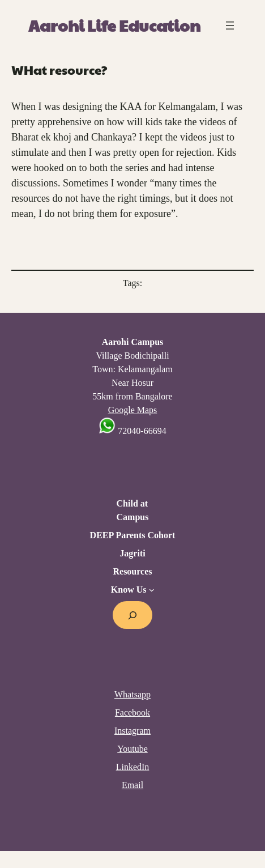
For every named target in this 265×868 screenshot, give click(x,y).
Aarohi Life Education (114, 25)
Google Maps (133, 410)
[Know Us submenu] (152, 590)
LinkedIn (133, 767)
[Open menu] (230, 25)
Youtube (132, 749)
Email (132, 785)
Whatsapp (132, 694)
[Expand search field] (133, 615)
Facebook (132, 712)
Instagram (132, 731)
